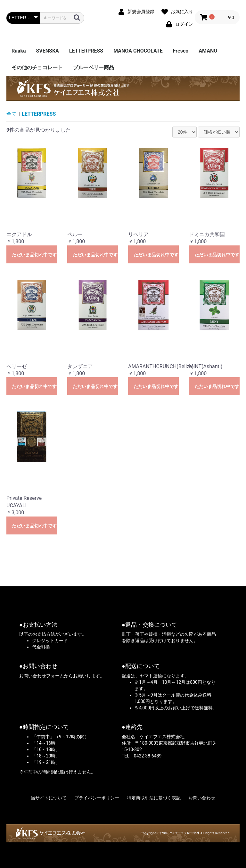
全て (12, 114)
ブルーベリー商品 (94, 67)
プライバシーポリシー (97, 798)
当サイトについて (49, 798)
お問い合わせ (202, 798)
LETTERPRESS (86, 51)
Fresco (181, 51)
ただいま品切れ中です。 (34, 255)
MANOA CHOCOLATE (138, 51)
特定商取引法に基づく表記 (154, 798)
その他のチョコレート (37, 67)
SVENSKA (47, 51)
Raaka (19, 51)
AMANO (208, 51)
